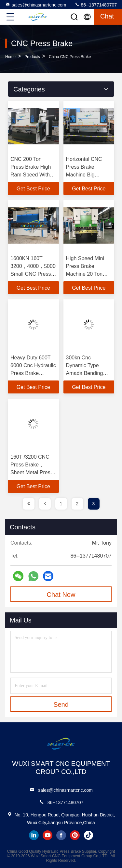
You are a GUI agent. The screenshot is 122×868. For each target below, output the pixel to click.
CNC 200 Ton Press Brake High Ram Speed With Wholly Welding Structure (31, 175)
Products (32, 57)
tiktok (88, 835)
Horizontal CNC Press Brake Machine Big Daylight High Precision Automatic (89, 175)
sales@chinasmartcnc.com (36, 5)
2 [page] (77, 504)
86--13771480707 (96, 5)
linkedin (34, 835)
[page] (29, 504)
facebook (61, 835)
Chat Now (61, 595)
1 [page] (61, 504)
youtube (47, 835)
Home (10, 57)
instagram (75, 835)
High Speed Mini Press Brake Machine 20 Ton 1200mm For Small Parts (88, 274)
